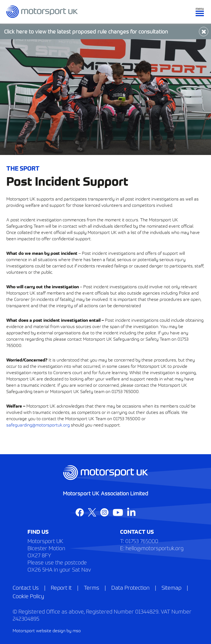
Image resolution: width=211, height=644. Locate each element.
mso (77, 630)
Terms (91, 587)
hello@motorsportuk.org (155, 548)
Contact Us (26, 587)
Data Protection (130, 587)
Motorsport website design (39, 630)
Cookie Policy (28, 596)
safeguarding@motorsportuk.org (38, 425)
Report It (61, 587)
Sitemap (171, 587)
